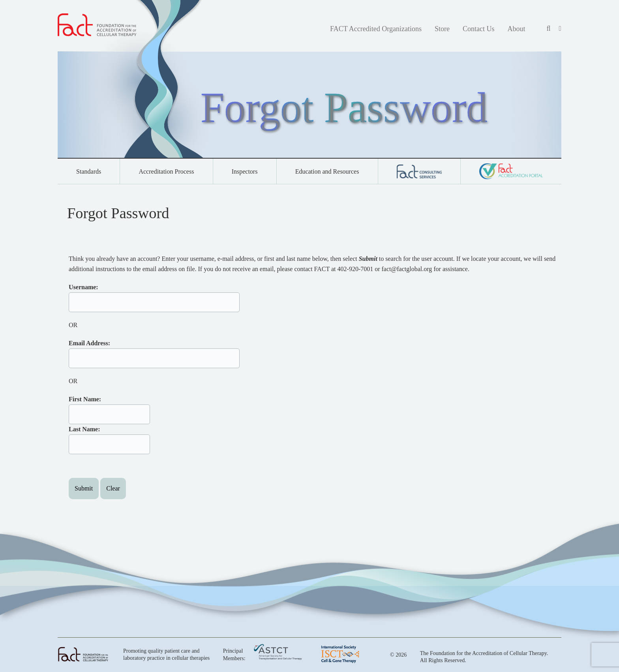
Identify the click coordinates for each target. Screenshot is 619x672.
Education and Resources (327, 171)
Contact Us (479, 29)
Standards (89, 171)
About (516, 29)
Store (442, 29)
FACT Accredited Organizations (376, 29)
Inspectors (245, 171)
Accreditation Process (166, 171)
